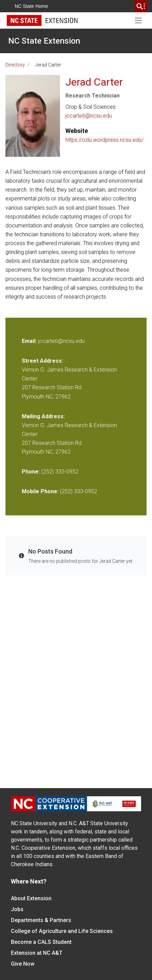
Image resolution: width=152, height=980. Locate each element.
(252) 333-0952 (60, 472)
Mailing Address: (43, 416)
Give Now (23, 964)
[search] (141, 6)
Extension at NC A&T (37, 953)
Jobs (17, 909)
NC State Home (31, 6)
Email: (30, 341)
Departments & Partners (41, 920)
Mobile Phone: (40, 491)
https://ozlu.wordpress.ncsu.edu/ (104, 140)
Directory (15, 65)
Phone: (31, 472)
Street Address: (42, 361)
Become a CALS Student (41, 942)
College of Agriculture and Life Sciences (62, 931)
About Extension (31, 898)
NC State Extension (44, 41)
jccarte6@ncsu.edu (89, 116)
